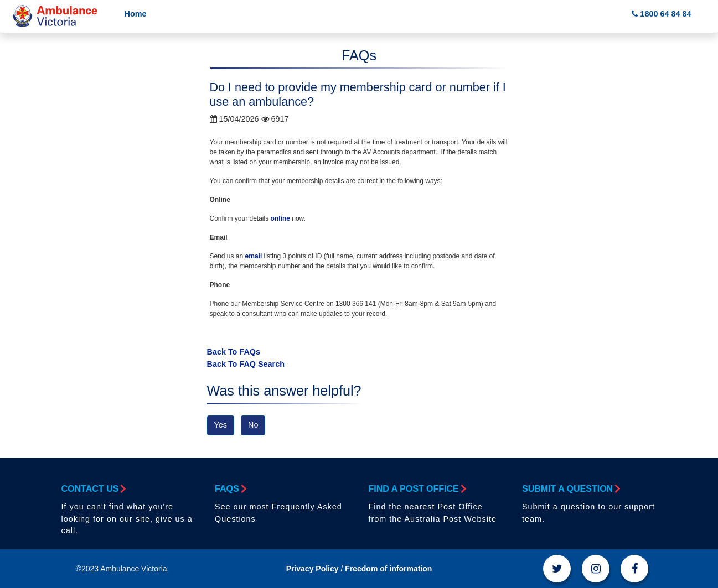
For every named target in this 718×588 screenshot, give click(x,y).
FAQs (230, 489)
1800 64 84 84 (661, 14)
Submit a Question (570, 489)
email (254, 256)
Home (136, 14)
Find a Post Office (417, 489)
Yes (221, 425)
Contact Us (93, 489)
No (253, 425)
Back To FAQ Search (246, 364)
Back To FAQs (234, 352)
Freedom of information (388, 569)
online (280, 218)
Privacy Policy (312, 569)
